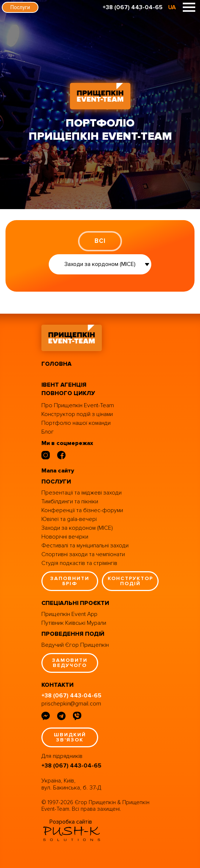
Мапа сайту (58, 471)
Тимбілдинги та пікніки (70, 502)
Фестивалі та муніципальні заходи (85, 546)
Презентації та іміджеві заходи (82, 493)
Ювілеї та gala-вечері (69, 519)
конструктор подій (130, 581)
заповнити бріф (70, 581)
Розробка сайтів (71, 822)
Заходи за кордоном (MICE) (77, 528)
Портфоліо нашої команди (76, 423)
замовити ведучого (70, 663)
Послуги (20, 7)
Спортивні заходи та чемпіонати (83, 554)
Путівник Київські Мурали (74, 623)
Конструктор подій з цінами (77, 414)
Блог (48, 432)
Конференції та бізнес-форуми (82, 510)
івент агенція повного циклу (68, 389)
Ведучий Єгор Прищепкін (75, 645)
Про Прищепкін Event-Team (78, 405)
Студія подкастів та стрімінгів (79, 563)
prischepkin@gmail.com (71, 704)
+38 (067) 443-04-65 (133, 7)
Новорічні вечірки (65, 537)
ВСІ (100, 241)
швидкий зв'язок (70, 737)
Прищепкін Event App (69, 614)
